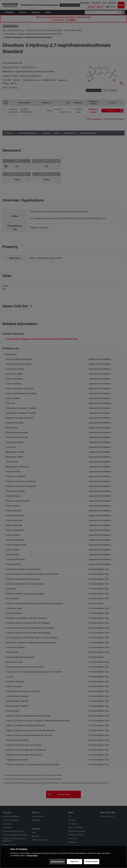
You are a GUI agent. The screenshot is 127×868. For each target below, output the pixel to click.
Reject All (75, 861)
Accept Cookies (92, 861)
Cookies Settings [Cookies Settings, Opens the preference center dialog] (57, 861)
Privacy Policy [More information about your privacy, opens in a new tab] (32, 856)
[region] (63, 857)
